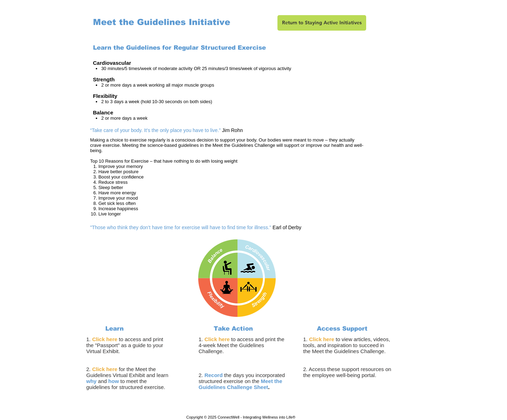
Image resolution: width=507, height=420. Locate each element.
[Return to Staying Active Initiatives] (322, 23)
